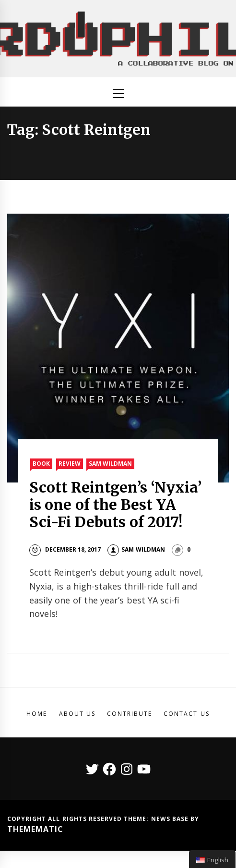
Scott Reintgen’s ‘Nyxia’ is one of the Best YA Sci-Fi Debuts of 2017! (115, 505)
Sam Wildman (110, 464)
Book (41, 464)
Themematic (35, 829)
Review (70, 464)
